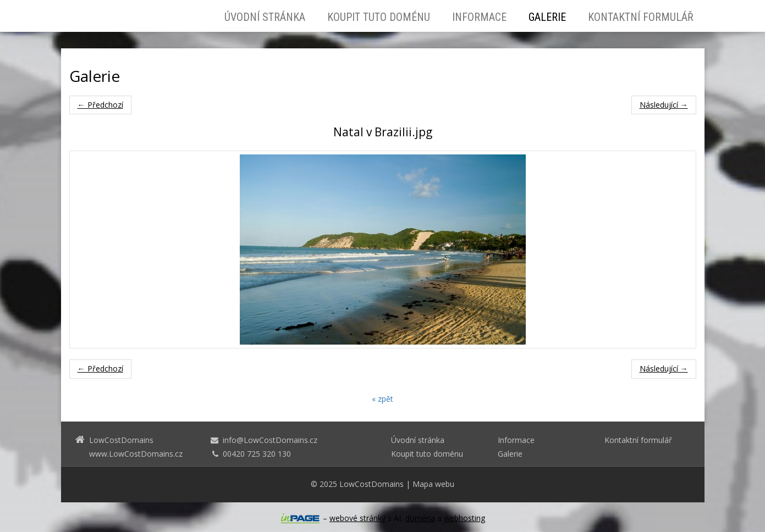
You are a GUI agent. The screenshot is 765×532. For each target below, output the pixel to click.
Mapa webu (433, 484)
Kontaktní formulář (641, 17)
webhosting (464, 518)
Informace (479, 17)
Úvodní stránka (265, 17)
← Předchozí (100, 105)
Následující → (664, 105)
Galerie (547, 17)
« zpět (382, 399)
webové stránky (357, 518)
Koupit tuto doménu (379, 17)
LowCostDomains (372, 484)
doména (420, 518)
